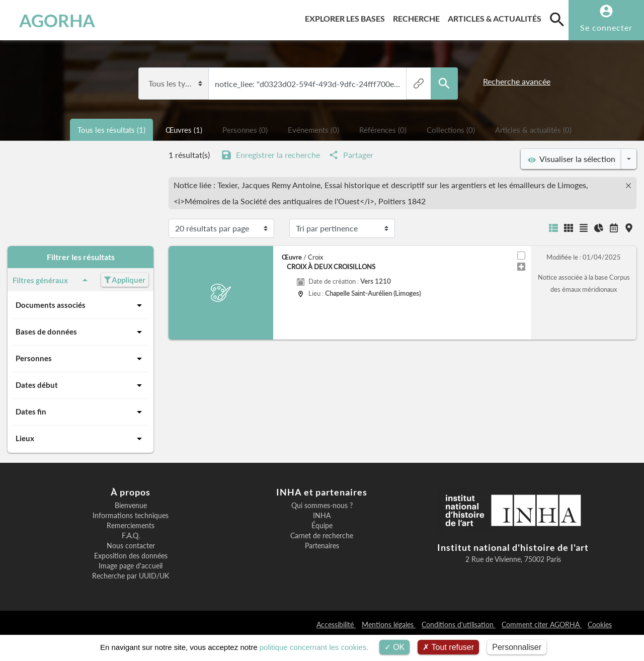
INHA (322, 516)
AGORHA (57, 20)
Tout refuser (448, 647)
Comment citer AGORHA (542, 625)
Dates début (80, 385)
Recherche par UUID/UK (131, 576)
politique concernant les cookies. (314, 647)
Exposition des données (131, 556)
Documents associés (80, 305)
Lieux (80, 439)
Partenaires (322, 546)
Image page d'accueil (131, 566)
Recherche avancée (517, 81)
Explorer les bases (347, 17)
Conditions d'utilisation (459, 625)
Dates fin (80, 412)
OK (395, 647)
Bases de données (80, 332)
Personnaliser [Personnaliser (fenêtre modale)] (517, 647)
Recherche (418, 17)
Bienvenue (131, 506)
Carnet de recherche (322, 536)
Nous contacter (131, 546)
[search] (557, 19)
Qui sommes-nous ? (322, 506)
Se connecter (606, 27)
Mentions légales (389, 625)
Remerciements (131, 526)
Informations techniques (131, 516)
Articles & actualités (497, 17)
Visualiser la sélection (572, 159)
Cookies (600, 625)
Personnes (80, 359)
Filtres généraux (52, 280)
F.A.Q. (131, 536)
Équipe (322, 526)
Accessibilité (336, 625)
